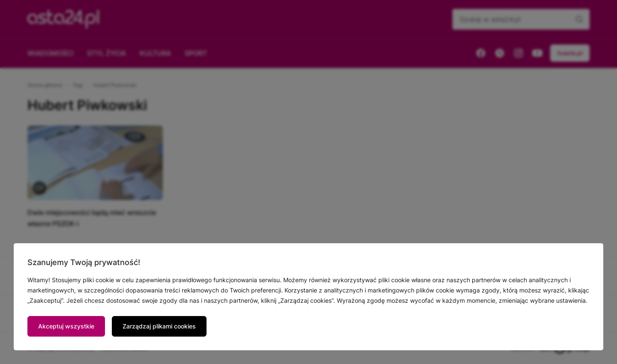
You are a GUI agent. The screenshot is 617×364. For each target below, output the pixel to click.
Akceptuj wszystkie (66, 326)
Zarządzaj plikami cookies (159, 326)
